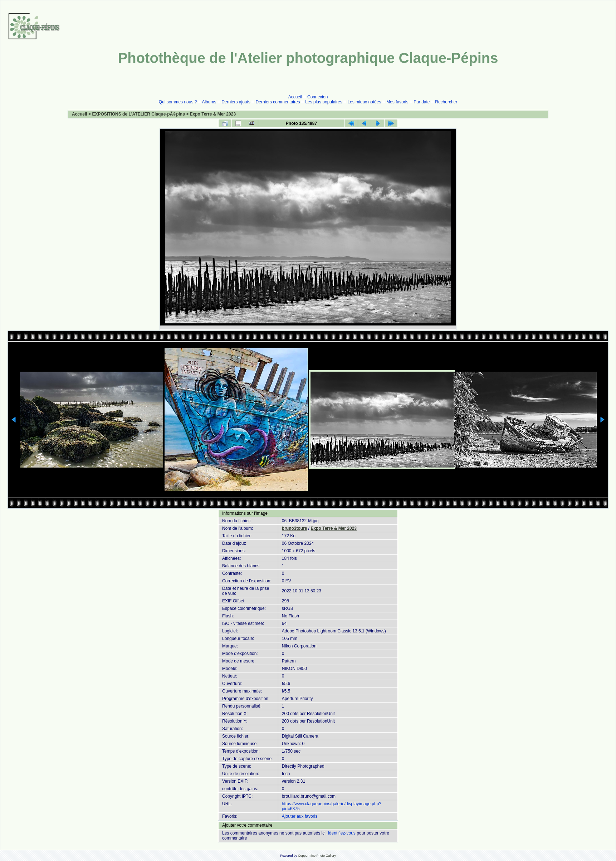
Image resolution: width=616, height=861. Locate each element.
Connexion (317, 97)
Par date (422, 102)
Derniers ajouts (236, 102)
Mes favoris (397, 102)
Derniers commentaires (278, 102)
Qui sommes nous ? (178, 102)
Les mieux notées (364, 102)
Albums (209, 102)
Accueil (295, 97)
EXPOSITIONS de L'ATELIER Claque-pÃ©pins (138, 114)
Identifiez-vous (341, 833)
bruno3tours (295, 528)
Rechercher (446, 102)
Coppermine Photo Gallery (317, 856)
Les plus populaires (324, 102)
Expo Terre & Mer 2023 (213, 114)
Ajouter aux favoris (300, 816)
